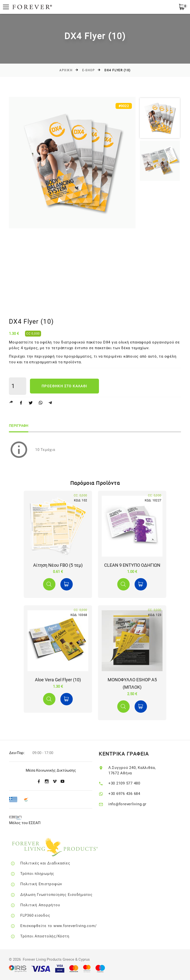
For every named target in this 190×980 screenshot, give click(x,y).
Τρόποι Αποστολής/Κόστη (53, 936)
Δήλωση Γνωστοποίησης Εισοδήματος (64, 895)
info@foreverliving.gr (134, 804)
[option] (72, 162)
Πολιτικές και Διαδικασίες (53, 863)
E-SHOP (88, 70)
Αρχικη (66, 70)
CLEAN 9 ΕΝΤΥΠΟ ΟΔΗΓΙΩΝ (132, 565)
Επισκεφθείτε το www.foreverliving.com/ (66, 926)
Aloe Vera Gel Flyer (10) (58, 680)
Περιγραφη (19, 426)
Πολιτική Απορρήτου (48, 905)
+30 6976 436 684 (131, 794)
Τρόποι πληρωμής (45, 874)
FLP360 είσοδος (43, 915)
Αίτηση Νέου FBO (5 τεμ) (58, 565)
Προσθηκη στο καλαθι (64, 386)
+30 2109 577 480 (131, 783)
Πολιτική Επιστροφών (49, 884)
